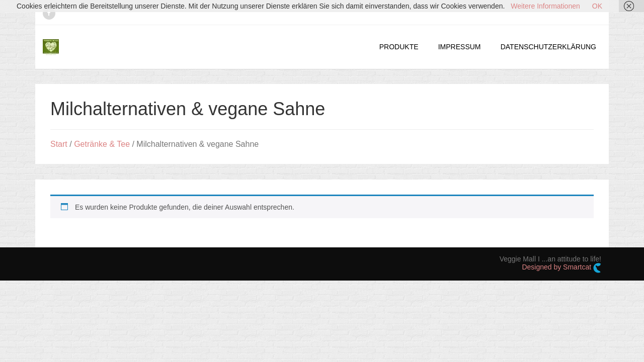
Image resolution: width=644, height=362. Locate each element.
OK (597, 6)
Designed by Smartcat (561, 268)
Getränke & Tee (102, 144)
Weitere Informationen (545, 6)
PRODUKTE (399, 47)
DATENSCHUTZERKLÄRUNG (548, 47)
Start (59, 144)
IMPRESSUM (460, 47)
